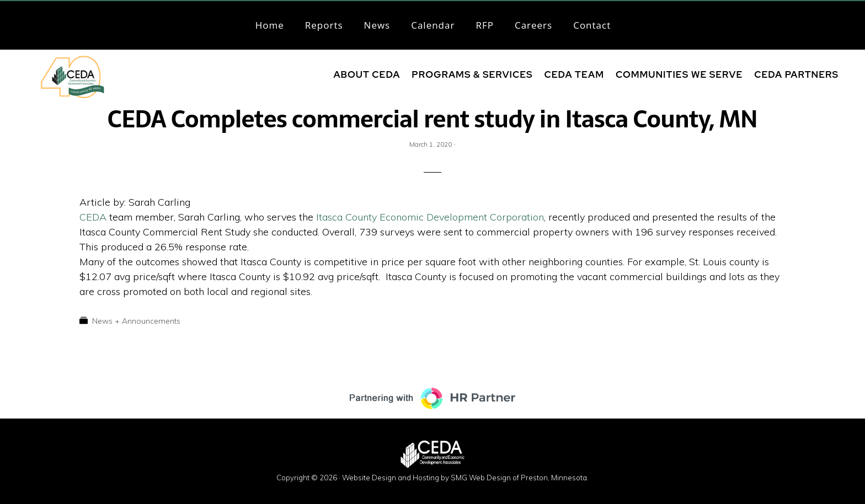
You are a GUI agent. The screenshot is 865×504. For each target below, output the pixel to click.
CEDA (94, 217)
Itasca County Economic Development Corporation (430, 217)
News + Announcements (136, 321)
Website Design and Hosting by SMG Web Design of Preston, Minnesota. (465, 478)
